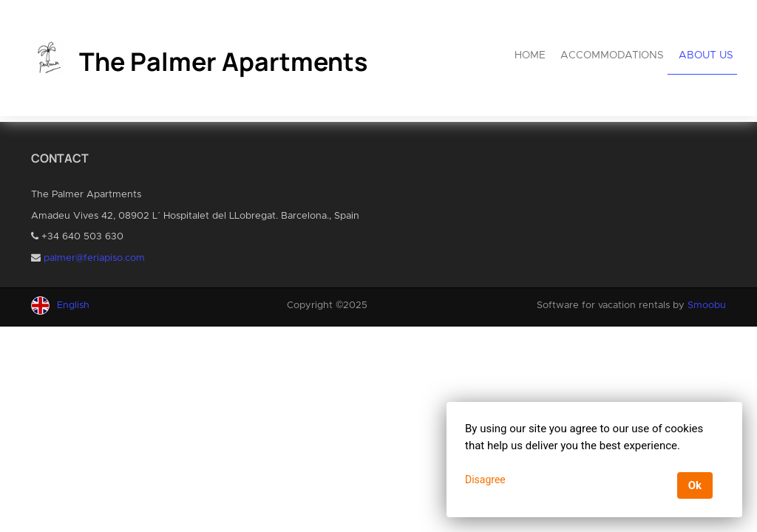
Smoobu (707, 306)
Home (530, 55)
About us (706, 55)
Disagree (485, 480)
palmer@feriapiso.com (94, 258)
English (73, 306)
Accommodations (612, 55)
